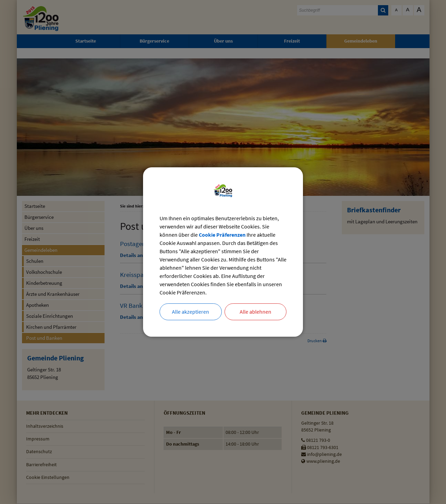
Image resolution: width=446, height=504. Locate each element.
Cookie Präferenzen (222, 235)
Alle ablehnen (255, 312)
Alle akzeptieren (191, 312)
